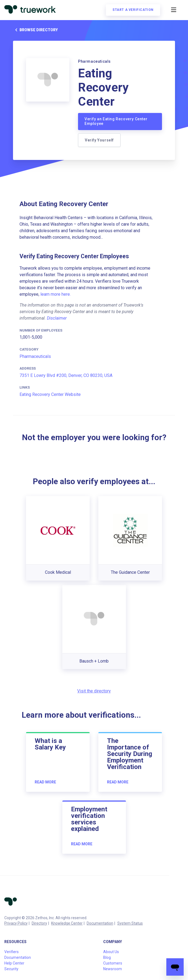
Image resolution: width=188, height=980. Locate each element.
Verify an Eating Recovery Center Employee (116, 121)
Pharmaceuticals (35, 356)
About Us (111, 952)
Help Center (14, 963)
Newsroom (113, 969)
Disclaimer (57, 318)
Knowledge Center (67, 923)
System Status (130, 923)
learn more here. (56, 294)
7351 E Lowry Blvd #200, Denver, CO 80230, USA (66, 375)
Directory (39, 923)
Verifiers (12, 952)
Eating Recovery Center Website (50, 394)
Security (11, 969)
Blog (107, 957)
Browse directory (35, 30)
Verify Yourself (99, 140)
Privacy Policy (16, 923)
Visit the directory (94, 691)
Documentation (100, 923)
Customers (113, 963)
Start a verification (133, 10)
